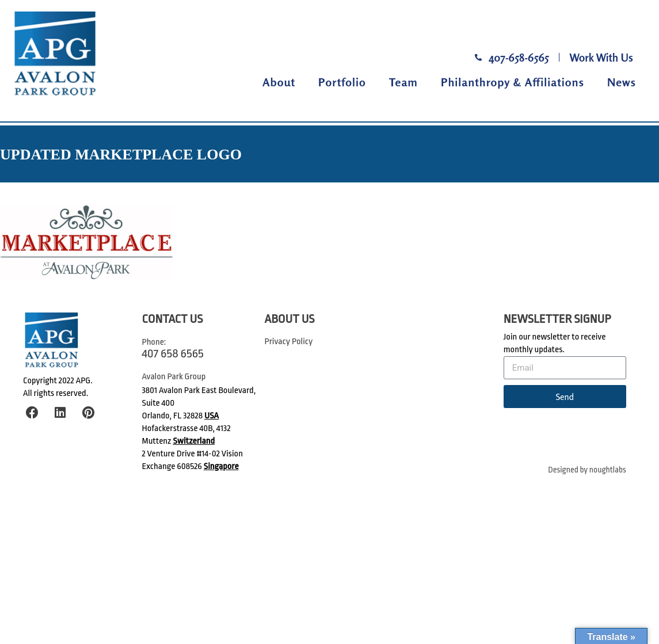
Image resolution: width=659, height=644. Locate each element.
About (279, 82)
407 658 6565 (173, 353)
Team (403, 82)
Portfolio (342, 82)
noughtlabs (608, 470)
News (622, 82)
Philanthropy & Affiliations (513, 82)
